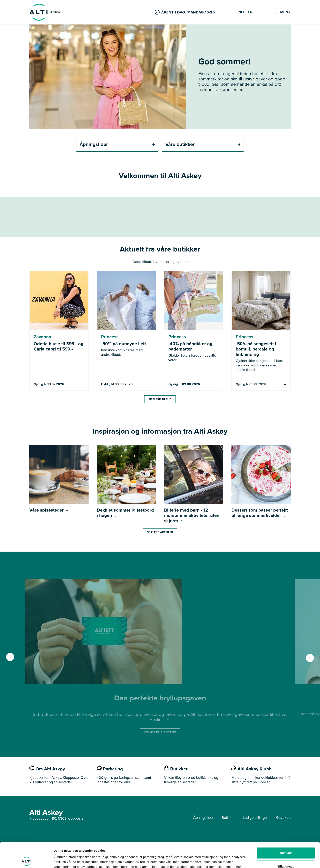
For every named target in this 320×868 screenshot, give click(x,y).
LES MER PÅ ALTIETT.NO (160, 732)
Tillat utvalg (286, 841)
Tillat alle (286, 828)
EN (250, 12)
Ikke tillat (286, 855)
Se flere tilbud (160, 399)
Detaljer (217, 860)
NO (241, 12)
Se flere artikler (160, 532)
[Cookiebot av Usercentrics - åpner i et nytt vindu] (26, 860)
